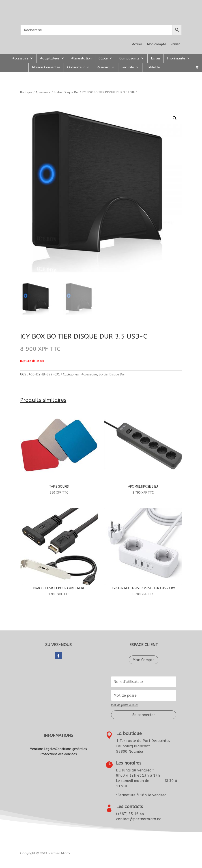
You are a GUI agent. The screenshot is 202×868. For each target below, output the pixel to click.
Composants (132, 58)
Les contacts (130, 807)
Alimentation (81, 58)
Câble (105, 58)
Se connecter (144, 715)
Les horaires (129, 763)
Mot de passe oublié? (125, 705)
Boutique (26, 92)
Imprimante (178, 58)
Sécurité (130, 67)
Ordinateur (78, 67)
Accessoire (23, 58)
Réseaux (106, 67)
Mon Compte (144, 660)
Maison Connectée (46, 67)
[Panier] (197, 67)
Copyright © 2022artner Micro (45, 853)
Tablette (153, 67)
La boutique (129, 734)
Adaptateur (52, 58)
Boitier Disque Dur (66, 92)
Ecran (155, 58)
